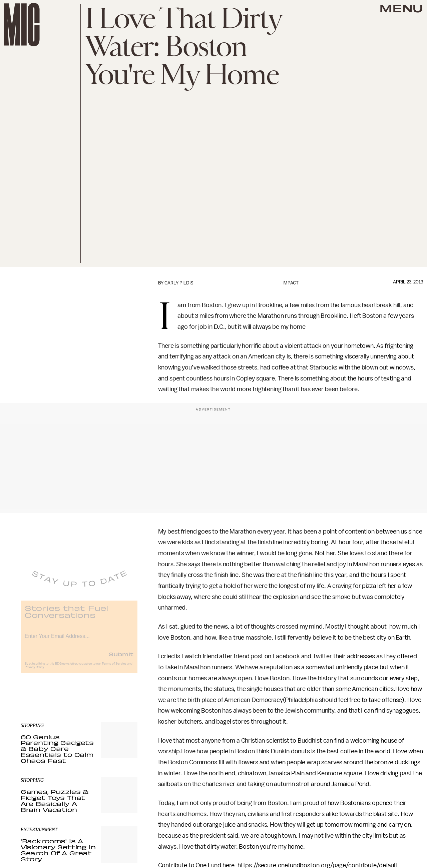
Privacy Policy (34, 672)
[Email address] (79, 639)
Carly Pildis (179, 283)
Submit (121, 658)
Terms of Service (114, 668)
